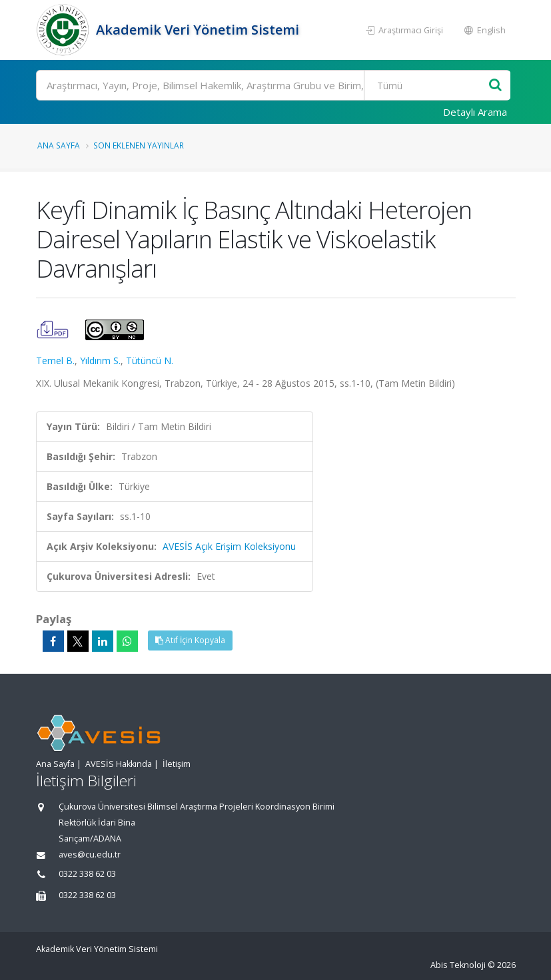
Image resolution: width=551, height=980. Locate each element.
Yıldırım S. (100, 361)
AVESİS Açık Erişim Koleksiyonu (229, 546)
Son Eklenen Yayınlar (139, 145)
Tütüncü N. (150, 361)
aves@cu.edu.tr (90, 855)
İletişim (177, 764)
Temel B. (55, 361)
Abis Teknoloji (458, 965)
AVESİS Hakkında (119, 764)
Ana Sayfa (59, 145)
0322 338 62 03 (87, 874)
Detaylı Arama (475, 112)
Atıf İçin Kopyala (190, 640)
